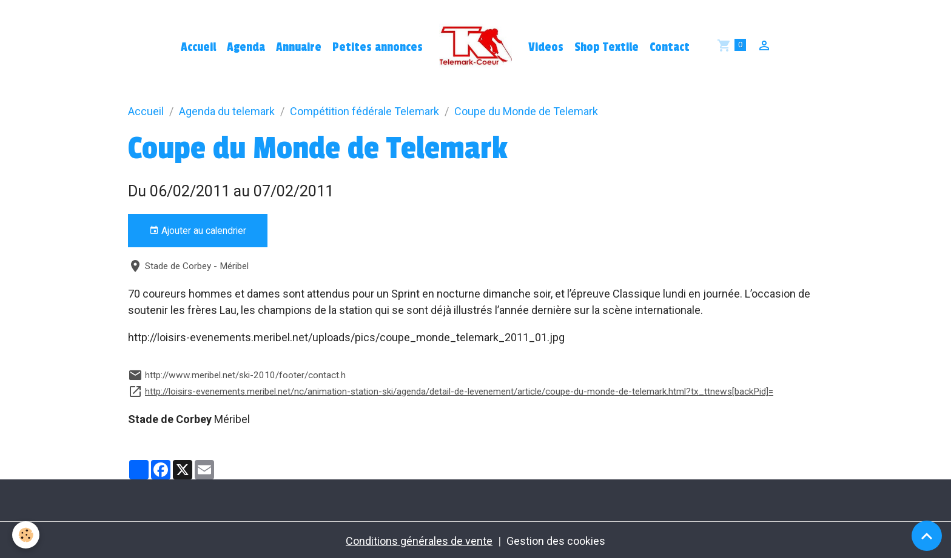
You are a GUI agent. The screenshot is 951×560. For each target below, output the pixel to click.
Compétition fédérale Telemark (365, 111)
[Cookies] (26, 535)
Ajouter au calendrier (198, 231)
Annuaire (299, 47)
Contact (670, 47)
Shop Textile (607, 47)
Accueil (198, 47)
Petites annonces (378, 47)
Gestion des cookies (556, 541)
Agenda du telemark (227, 111)
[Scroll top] (927, 536)
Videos (546, 47)
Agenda (246, 47)
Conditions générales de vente (419, 541)
